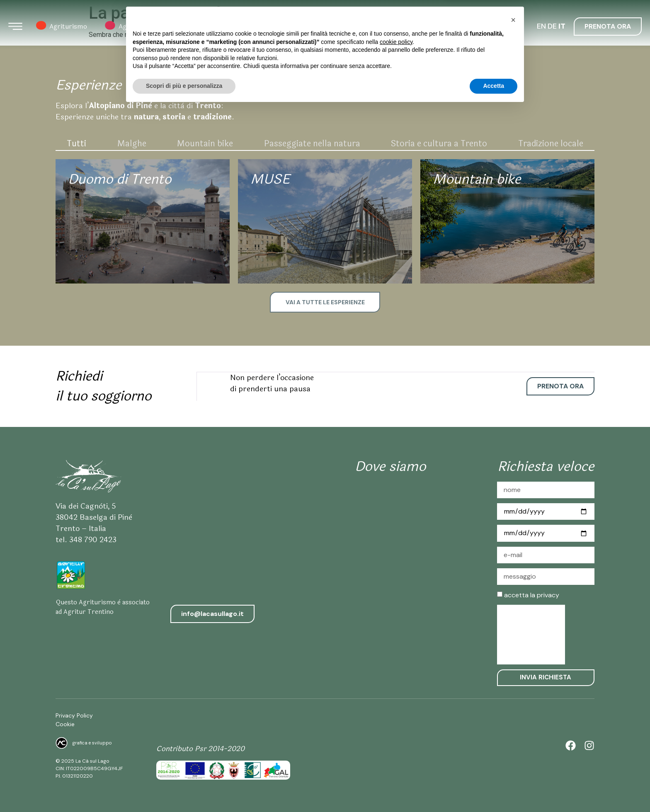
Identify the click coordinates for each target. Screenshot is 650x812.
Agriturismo (61, 27)
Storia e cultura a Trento (439, 144)
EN (541, 27)
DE (552, 27)
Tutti (76, 144)
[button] (513, 723)
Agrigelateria (132, 27)
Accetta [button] (494, 789)
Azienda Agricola (209, 27)
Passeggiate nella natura (312, 144)
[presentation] (531, 634)
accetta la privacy (532, 594)
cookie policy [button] (396, 745)
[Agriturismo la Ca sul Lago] (390, 551)
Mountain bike (205, 144)
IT (562, 27)
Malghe (132, 144)
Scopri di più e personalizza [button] (184, 789)
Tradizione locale (551, 144)
